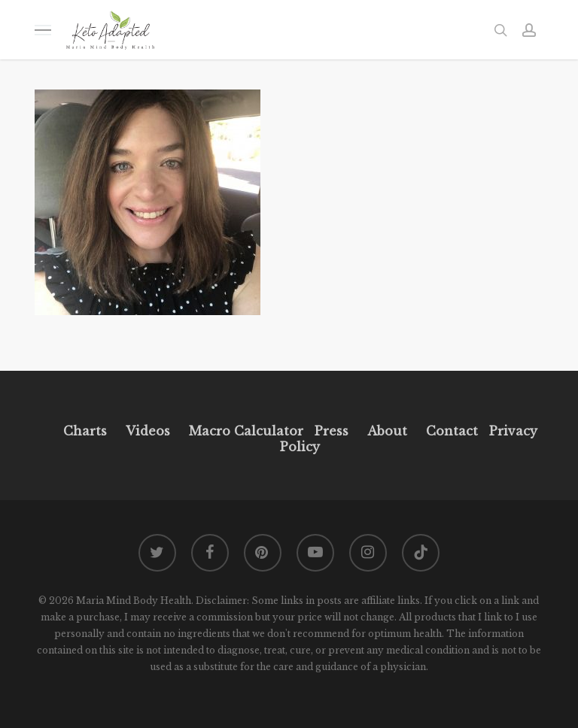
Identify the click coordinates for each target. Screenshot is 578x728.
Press (332, 431)
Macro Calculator (246, 431)
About (387, 431)
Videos (148, 431)
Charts (85, 431)
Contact (452, 431)
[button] (43, 30)
